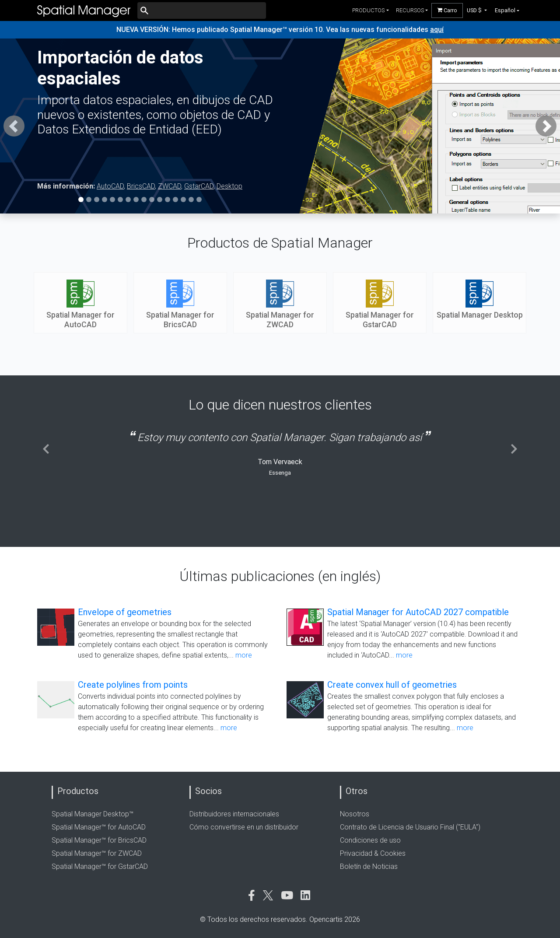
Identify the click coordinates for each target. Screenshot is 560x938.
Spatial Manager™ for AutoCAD (99, 827)
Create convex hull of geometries (392, 685)
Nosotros (355, 814)
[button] (477, 10)
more (244, 655)
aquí (437, 30)
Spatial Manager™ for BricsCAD (99, 840)
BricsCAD (141, 186)
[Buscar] (202, 10)
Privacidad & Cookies (373, 853)
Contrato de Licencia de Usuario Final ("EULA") (410, 827)
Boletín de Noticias (369, 866)
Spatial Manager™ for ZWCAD (97, 853)
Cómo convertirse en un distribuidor (244, 827)
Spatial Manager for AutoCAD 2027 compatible (418, 612)
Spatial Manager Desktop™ (93, 814)
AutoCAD (110, 186)
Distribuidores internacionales (234, 814)
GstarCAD (199, 186)
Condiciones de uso (370, 840)
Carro (447, 10)
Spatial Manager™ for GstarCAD (100, 866)
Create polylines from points (133, 685)
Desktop (229, 186)
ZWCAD (170, 186)
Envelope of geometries (125, 612)
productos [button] (368, 10)
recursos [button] (410, 10)
